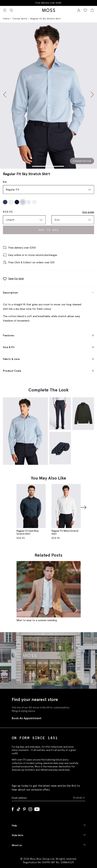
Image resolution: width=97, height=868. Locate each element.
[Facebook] (13, 808)
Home (6, 19)
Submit (79, 798)
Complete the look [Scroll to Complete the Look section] (82, 161)
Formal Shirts (20, 19)
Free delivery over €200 (48, 3)
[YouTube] (37, 808)
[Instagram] (30, 808)
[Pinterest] (24, 808)
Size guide (88, 212)
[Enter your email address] (42, 798)
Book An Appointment (27, 718)
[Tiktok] (19, 808)
